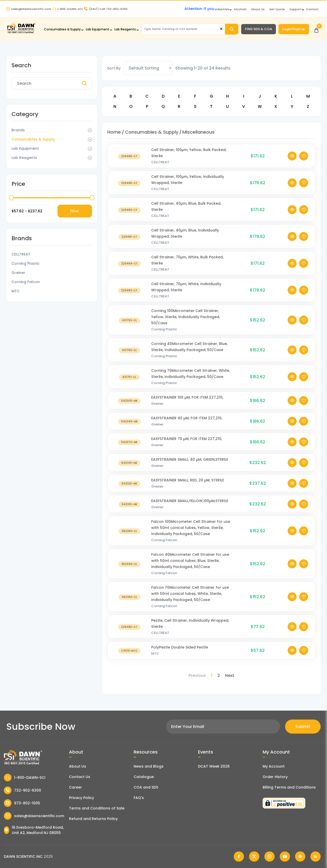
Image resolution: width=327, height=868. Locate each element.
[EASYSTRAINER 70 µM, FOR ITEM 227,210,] (129, 447)
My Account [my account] (274, 766)
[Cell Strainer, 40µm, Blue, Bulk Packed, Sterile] (129, 215)
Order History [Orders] (275, 777)
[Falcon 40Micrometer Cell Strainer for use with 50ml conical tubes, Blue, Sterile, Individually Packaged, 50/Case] (129, 569)
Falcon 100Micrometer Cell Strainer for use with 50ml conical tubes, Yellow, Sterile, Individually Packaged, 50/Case (191, 533)
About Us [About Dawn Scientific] (258, 9)
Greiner (157, 409)
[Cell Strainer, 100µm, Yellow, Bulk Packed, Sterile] (129, 161)
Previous (197, 675)
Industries (222, 9)
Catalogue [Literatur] (144, 777)
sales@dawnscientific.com (29, 9)
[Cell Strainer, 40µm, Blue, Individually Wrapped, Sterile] (129, 242)
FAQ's (139, 798)
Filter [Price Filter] (75, 211)
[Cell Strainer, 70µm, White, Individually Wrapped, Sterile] (129, 295)
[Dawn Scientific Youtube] (285, 857)
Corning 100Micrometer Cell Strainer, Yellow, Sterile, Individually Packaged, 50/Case (186, 322)
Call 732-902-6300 (106, 9)
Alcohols (240, 9)
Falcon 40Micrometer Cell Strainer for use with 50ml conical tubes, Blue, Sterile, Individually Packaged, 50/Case (190, 566)
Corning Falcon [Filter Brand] (26, 282)
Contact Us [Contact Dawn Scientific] (80, 777)
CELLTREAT (160, 167)
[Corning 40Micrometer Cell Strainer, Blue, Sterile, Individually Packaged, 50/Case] (129, 355)
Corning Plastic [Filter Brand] (26, 263)
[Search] (232, 29)
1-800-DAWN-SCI (68, 9)
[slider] (11, 198)
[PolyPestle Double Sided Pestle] (129, 656)
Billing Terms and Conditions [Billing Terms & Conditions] (289, 787)
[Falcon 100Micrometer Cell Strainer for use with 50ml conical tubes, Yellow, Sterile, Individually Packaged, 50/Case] (129, 536)
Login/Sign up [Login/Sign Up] (294, 29)
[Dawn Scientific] (21, 33)
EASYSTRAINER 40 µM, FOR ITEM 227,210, (187, 423)
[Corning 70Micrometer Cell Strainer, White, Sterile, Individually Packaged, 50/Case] (129, 382)
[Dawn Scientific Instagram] (270, 857)
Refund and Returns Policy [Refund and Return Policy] (93, 819)
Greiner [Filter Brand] (18, 273)
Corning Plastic (164, 334)
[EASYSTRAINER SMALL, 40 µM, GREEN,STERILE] (129, 468)
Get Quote (277, 9)
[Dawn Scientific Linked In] (316, 857)
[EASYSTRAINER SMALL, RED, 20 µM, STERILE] (129, 488)
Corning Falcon (164, 545)
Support (295, 9)
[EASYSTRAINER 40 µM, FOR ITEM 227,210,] (129, 426)
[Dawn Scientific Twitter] (254, 857)
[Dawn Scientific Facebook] (239, 857)
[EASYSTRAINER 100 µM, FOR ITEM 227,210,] (129, 406)
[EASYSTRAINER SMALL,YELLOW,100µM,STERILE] (129, 509)
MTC (155, 659)
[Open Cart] (316, 29)
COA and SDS (146, 787)
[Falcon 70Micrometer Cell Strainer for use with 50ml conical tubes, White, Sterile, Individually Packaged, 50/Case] (129, 602)
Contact (312, 9)
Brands (18, 130)
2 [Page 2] (219, 675)
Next (230, 675)
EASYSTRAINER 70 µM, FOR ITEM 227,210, (187, 444)
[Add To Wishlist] (304, 161)
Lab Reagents (125, 29)
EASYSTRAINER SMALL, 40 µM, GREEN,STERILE (190, 465)
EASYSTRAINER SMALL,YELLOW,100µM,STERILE (190, 506)
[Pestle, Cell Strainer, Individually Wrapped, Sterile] (129, 632)
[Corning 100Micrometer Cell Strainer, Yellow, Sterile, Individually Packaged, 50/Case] (129, 325)
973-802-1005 (22, 803)
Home (114, 132)
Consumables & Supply (62, 29)
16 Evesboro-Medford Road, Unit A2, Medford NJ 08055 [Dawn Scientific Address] (34, 830)
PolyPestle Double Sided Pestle (180, 652)
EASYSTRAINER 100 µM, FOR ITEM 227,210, (187, 402)
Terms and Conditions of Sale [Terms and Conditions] (97, 808)
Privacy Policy (81, 798)
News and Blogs (149, 766)
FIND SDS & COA (259, 29)
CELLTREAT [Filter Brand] (21, 254)
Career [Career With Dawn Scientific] (75, 787)
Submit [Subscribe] (303, 727)
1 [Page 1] (212, 675)
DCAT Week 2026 (214, 766)
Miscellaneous (198, 132)
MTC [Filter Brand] (16, 291)
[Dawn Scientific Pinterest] (300, 857)
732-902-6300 (22, 790)
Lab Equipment (98, 29)
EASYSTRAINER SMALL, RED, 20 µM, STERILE (188, 485)
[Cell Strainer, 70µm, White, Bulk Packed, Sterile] (129, 268)
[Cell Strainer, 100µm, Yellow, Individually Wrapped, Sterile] (129, 188)
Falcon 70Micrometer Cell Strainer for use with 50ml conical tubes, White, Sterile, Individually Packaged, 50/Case (190, 599)
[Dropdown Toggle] (90, 130)
